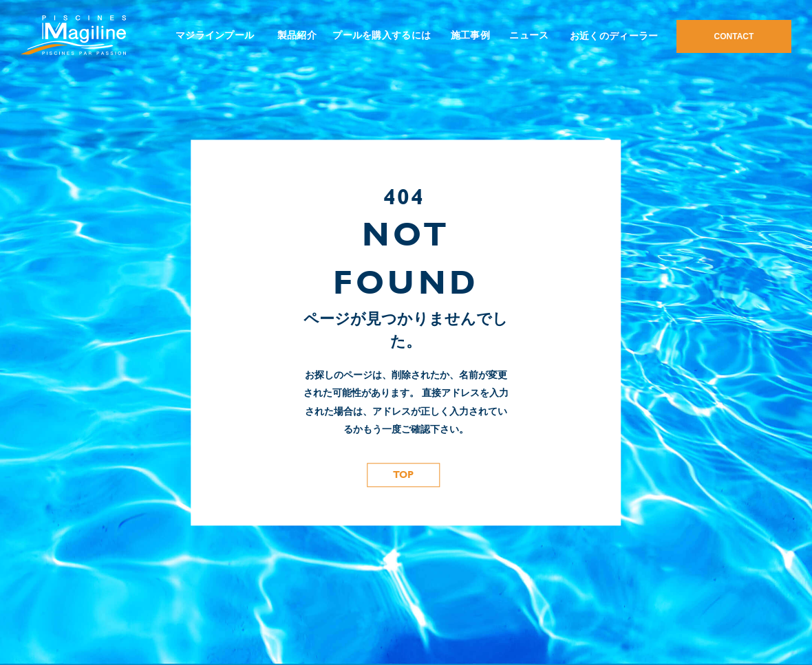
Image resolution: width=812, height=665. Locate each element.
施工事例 (470, 35)
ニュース (529, 35)
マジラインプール (215, 35)
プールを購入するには (382, 35)
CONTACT (734, 36)
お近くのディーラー (614, 36)
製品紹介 (297, 35)
